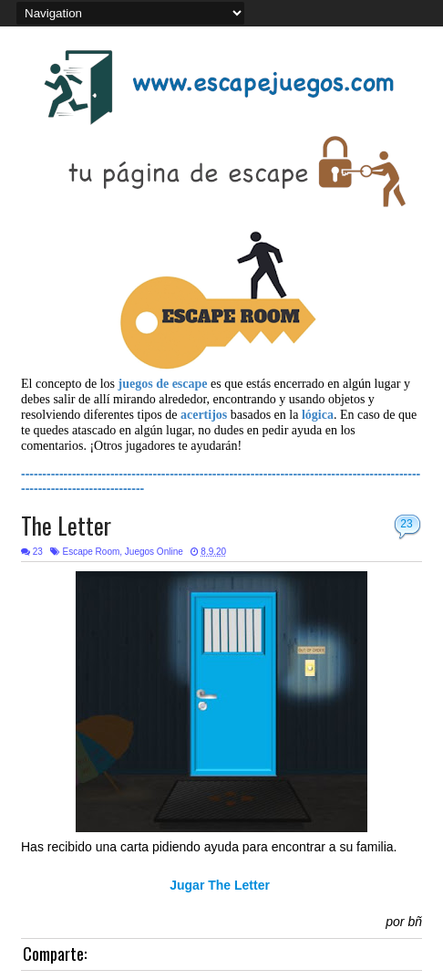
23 (406, 524)
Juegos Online (154, 552)
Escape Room (91, 552)
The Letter (66, 525)
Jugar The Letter (221, 885)
